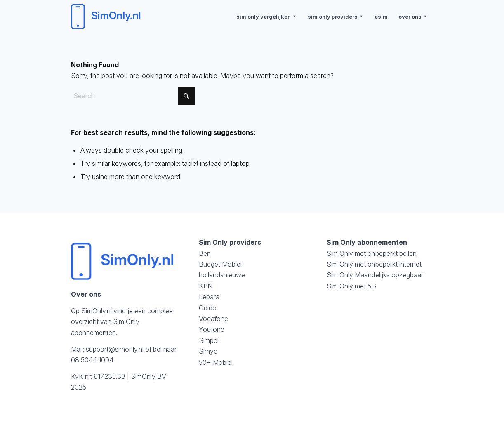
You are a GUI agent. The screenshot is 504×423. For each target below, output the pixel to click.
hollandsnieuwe (222, 275)
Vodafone (213, 319)
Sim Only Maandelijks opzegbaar (375, 275)
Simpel (209, 340)
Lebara (209, 297)
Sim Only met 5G (351, 286)
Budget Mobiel (220, 264)
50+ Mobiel (216, 362)
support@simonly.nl (115, 349)
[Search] (133, 96)
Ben (205, 253)
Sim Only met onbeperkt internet (374, 264)
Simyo (208, 351)
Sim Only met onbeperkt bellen (372, 253)
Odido (208, 308)
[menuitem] (267, 17)
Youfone (212, 329)
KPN (206, 286)
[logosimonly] (107, 17)
